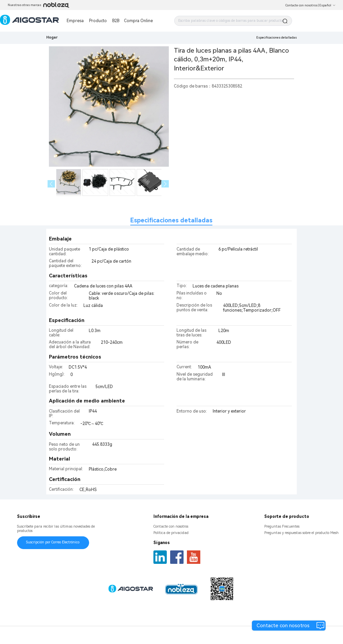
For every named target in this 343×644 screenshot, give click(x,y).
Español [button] (327, 5)
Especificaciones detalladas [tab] (171, 220)
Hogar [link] (52, 37)
